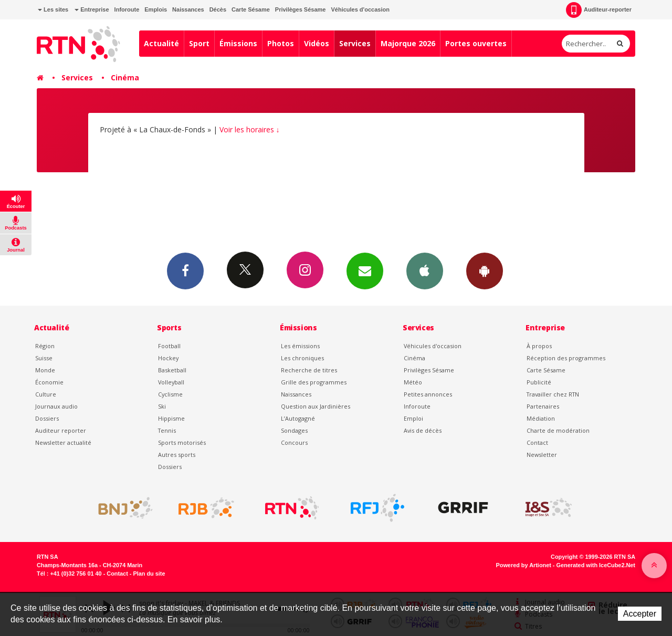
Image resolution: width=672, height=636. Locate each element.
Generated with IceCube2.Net (596, 565)
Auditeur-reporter (599, 10)
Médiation (541, 418)
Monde (45, 370)
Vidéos (317, 43)
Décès (218, 9)
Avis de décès (423, 430)
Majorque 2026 (408, 43)
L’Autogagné (298, 418)
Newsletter (542, 455)
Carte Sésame (251, 9)
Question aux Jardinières (316, 406)
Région (45, 346)
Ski (162, 406)
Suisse (44, 358)
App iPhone (425, 270)
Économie (49, 382)
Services (355, 43)
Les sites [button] (53, 9)
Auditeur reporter (61, 430)
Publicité (539, 382)
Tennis (167, 430)
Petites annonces (428, 394)
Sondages (294, 430)
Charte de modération (558, 430)
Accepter (640, 614)
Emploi (413, 418)
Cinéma (125, 77)
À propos (539, 346)
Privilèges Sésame (301, 9)
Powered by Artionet (524, 565)
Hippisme (171, 418)
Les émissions (300, 346)
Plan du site (149, 574)
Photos (281, 43)
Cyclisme (170, 394)
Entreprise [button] (92, 9)
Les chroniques (302, 358)
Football (169, 346)
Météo (413, 382)
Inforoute (127, 9)
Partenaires (543, 406)
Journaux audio (56, 406)
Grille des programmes (314, 382)
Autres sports (177, 455)
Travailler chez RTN (553, 394)
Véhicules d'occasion (360, 9)
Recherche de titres (309, 370)
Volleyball (171, 382)
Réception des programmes (566, 358)
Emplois (156, 9)
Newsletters (365, 270)
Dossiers (47, 418)
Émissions (238, 43)
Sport (199, 43)
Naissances (188, 9)
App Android (485, 270)
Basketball (172, 370)
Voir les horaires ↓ (250, 129)
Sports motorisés (182, 442)
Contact (537, 442)
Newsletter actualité (63, 442)
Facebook (185, 270)
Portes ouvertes (476, 43)
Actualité (161, 43)
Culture (46, 394)
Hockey (168, 358)
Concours (294, 442)
